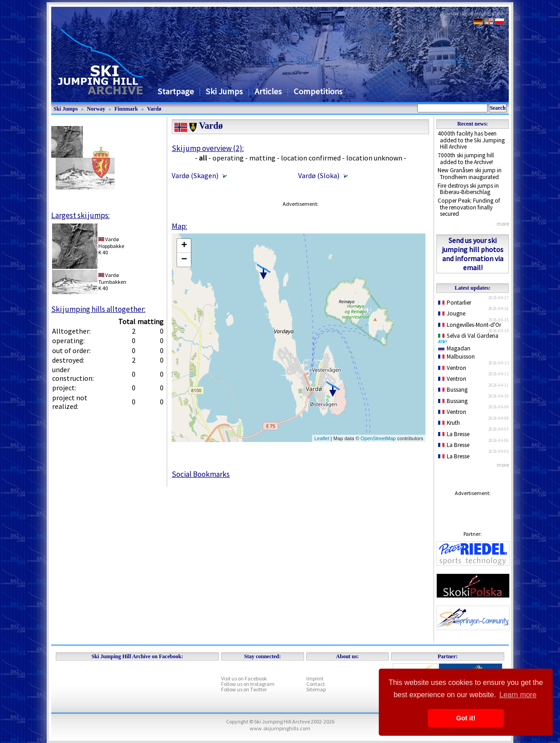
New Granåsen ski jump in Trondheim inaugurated (470, 174)
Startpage (176, 91)
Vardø (154, 109)
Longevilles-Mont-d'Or (470, 325)
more (503, 224)
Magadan (454, 348)
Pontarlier (455, 303)
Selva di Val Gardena (470, 338)
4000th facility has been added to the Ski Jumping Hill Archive (471, 140)
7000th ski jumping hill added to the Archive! (466, 159)
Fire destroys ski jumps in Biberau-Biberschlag (468, 189)
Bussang (453, 390)
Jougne (452, 313)
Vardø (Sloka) (319, 175)
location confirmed (311, 158)
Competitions (318, 91)
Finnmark (126, 109)
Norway (96, 109)
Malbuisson (456, 357)
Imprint (315, 678)
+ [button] (184, 246)
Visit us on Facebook (244, 678)
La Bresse (454, 434)
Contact (316, 684)
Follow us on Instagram (248, 684)
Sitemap (316, 689)
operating (228, 158)
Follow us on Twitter (244, 689)
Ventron (452, 368)
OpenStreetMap (378, 438)
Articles (268, 91)
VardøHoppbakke (111, 242)
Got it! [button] (466, 718)
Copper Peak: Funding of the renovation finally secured (469, 207)
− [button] (184, 260)
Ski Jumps (224, 91)
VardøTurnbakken (112, 278)
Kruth (449, 423)
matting (262, 158)
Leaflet (322, 438)
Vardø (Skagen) (195, 175)
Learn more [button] (518, 695)
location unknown (374, 158)
